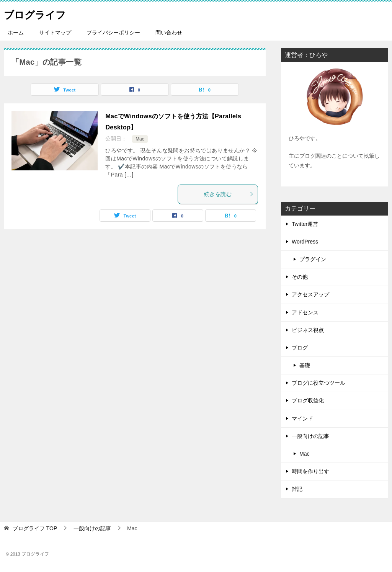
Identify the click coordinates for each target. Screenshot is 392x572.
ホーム (16, 33)
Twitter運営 (305, 224)
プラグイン (313, 259)
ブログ (300, 348)
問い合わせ (169, 33)
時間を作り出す (310, 471)
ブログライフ (39, 13)
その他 (300, 277)
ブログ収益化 (308, 400)
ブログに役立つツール (318, 383)
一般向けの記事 (310, 436)
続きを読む (229, 194)
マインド (302, 418)
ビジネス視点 (308, 330)
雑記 (297, 489)
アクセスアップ (310, 294)
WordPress (305, 242)
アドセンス (305, 312)
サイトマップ (55, 33)
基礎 (305, 365)
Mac (140, 139)
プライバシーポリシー (113, 33)
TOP (35, 528)
